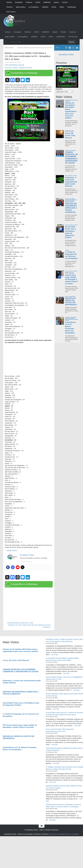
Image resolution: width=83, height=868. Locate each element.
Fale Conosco (11, 12)
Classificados (72, 7)
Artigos (67, 150)
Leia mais (55, 655)
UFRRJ (38, 2)
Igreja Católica (21, 7)
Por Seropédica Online (14, 65)
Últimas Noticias (25, 68)
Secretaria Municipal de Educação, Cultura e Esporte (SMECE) (71, 201)
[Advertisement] (29, 359)
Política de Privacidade (57, 834)
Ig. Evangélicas (34, 7)
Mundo (54, 7)
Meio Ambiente (69, 176)
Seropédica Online (66, 55)
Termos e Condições (72, 834)
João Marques (69, 131)
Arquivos (59, 89)
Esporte (56, 2)
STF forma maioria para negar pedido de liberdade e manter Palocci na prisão (71, 278)
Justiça (67, 271)
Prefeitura (29, 2)
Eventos (65, 2)
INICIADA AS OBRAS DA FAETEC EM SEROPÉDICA (71, 301)
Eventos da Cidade (70, 199)
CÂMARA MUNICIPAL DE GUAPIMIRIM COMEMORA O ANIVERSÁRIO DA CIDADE (71, 158)
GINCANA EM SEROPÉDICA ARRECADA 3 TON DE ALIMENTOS (71, 208)
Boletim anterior (11, 550)
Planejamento (73, 150)
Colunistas (68, 131)
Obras (67, 296)
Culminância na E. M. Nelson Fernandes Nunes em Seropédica (70, 328)
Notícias (9, 2)
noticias (67, 100)
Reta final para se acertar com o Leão (21, 623)
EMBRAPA (47, 2)
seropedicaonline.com (26, 561)
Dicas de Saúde (11, 68)
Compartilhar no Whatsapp (24, 73)
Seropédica (19, 2)
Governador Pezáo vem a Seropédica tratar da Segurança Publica (70, 232)
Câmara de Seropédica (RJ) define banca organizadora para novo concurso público (71, 110)
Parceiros (10, 7)
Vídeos (62, 7)
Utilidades (45, 7)
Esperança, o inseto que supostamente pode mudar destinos (71, 182)
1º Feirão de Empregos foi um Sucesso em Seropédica (71, 255)
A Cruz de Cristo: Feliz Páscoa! (70, 136)
